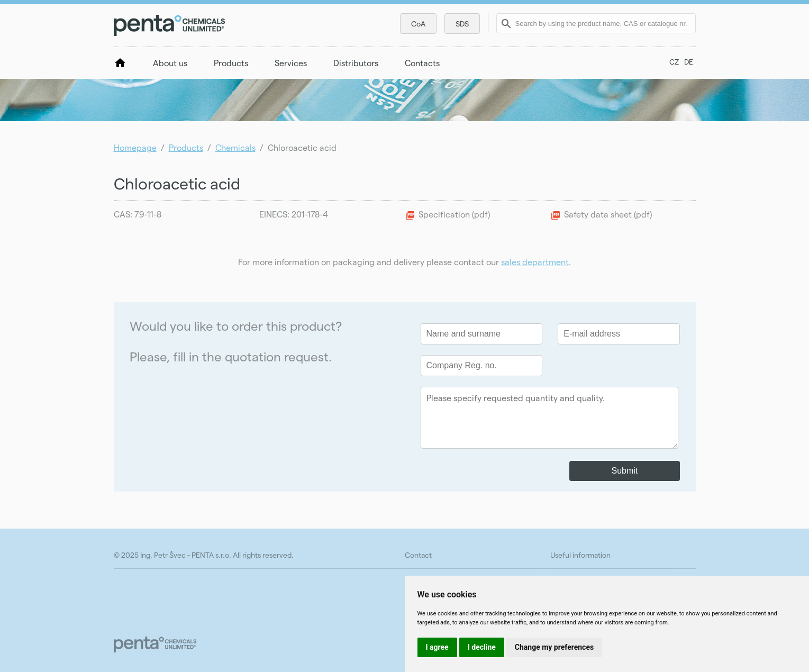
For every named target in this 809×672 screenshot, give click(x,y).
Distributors (356, 63)
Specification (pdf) (454, 214)
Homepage (135, 147)
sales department (535, 262)
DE (689, 62)
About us (170, 63)
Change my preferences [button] (554, 647)
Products (231, 63)
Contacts (422, 63)
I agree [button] (437, 647)
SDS (462, 24)
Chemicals (235, 147)
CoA (418, 24)
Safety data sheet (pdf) (608, 214)
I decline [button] (482, 647)
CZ (674, 62)
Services (291, 63)
